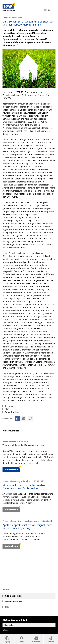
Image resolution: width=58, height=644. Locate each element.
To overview (9, 406)
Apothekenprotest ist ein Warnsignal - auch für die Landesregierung (27, 527)
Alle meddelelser (12, 596)
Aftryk (5, 630)
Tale (6, 607)
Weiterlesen (13, 469)
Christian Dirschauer (29, 521)
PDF (6, 409)
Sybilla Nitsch (25, 481)
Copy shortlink (11, 412)
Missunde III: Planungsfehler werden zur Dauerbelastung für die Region (26, 487)
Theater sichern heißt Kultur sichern (23, 445)
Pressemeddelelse (12, 601)
